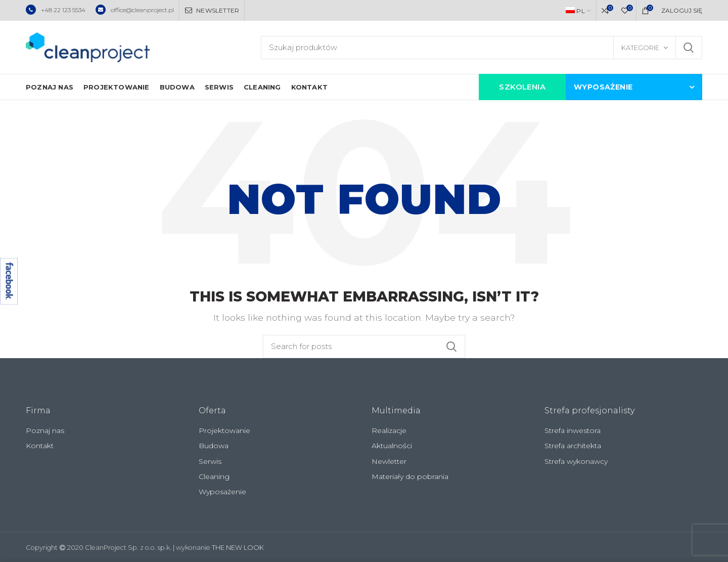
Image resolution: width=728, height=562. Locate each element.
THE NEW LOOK (238, 548)
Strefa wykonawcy (576, 461)
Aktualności (392, 446)
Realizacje (389, 430)
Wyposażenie (222, 492)
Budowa (214, 446)
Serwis (210, 461)
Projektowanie (224, 430)
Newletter (389, 461)
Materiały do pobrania (410, 477)
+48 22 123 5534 (56, 10)
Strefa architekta (573, 446)
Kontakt (40, 446)
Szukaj (689, 48)
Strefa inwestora (573, 430)
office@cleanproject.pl (135, 10)
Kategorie (640, 48)
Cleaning (214, 477)
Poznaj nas (45, 430)
